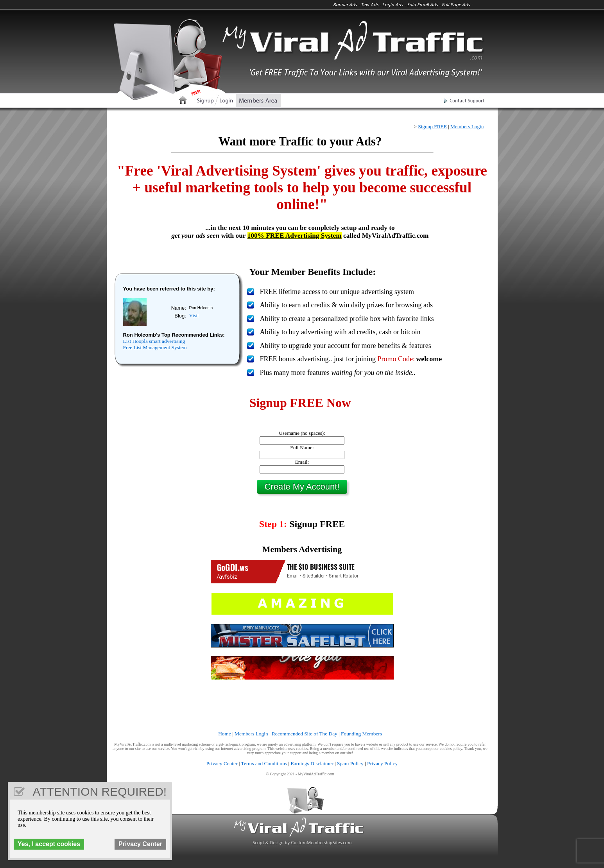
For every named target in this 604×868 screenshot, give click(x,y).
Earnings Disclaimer (312, 763)
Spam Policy (350, 763)
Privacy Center (222, 763)
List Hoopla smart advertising (154, 341)
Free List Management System (155, 347)
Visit (194, 315)
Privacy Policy (382, 763)
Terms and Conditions (264, 763)
